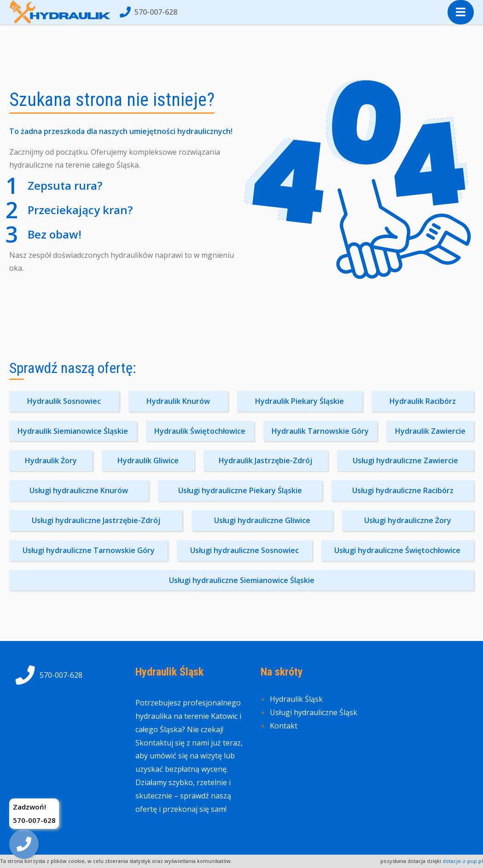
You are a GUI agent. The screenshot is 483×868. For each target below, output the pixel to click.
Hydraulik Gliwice (148, 460)
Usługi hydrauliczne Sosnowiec (244, 550)
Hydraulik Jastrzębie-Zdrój (265, 460)
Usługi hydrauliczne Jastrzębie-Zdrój (96, 520)
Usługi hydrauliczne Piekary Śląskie (240, 490)
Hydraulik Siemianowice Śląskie (73, 431)
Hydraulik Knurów (178, 401)
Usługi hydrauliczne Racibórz (403, 490)
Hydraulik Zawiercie (430, 431)
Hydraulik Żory (51, 460)
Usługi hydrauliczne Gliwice (262, 520)
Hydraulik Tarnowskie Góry (320, 431)
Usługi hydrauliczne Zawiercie (405, 460)
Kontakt (284, 726)
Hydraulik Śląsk (296, 699)
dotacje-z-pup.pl (463, 861)
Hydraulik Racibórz (423, 401)
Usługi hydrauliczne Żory (408, 520)
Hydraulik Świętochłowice (200, 431)
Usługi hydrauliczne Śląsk (314, 712)
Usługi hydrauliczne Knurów (79, 490)
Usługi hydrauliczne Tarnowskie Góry (89, 550)
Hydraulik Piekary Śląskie (300, 401)
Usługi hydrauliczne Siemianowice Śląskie (242, 580)
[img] (24, 844)
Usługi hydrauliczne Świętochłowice (397, 550)
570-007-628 (148, 12)
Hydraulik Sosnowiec (64, 401)
